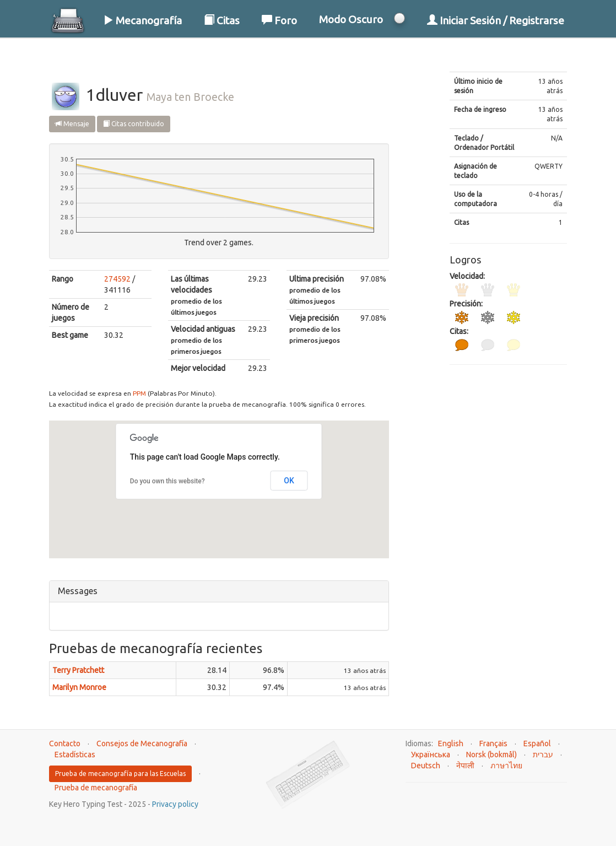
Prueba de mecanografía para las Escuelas (120, 774)
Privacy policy (175, 804)
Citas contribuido (134, 124)
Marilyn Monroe (79, 687)
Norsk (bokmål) (491, 755)
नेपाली (465, 766)
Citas (222, 20)
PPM (139, 393)
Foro (279, 20)
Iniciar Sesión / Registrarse (496, 20)
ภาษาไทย (506, 766)
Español (537, 743)
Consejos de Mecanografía (142, 743)
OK (289, 481)
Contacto (65, 743)
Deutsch (426, 766)
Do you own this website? (167, 481)
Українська (431, 755)
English (451, 743)
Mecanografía (142, 20)
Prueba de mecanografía (96, 788)
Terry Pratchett (78, 670)
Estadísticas (75, 755)
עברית (543, 755)
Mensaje (72, 124)
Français (493, 743)
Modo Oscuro (351, 19)
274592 (117, 279)
